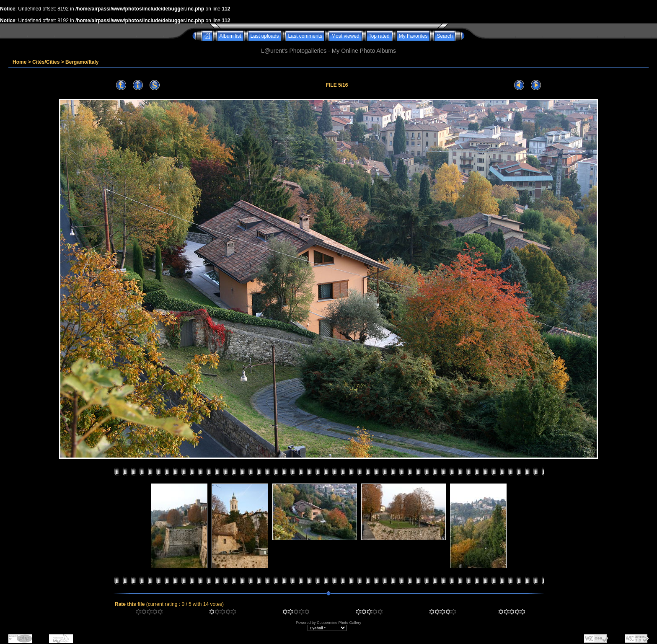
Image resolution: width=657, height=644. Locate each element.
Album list (230, 36)
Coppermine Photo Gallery (339, 623)
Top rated (379, 36)
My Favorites (413, 36)
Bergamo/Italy (82, 62)
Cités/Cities (46, 62)
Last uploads (265, 36)
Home (19, 62)
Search (445, 36)
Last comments (305, 36)
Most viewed (345, 36)
